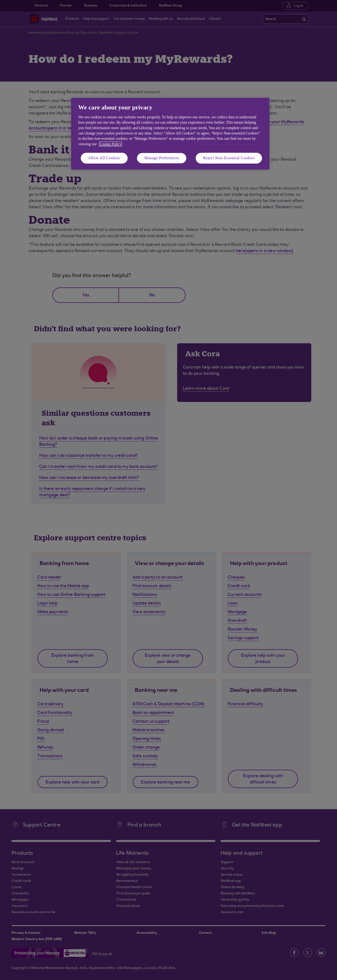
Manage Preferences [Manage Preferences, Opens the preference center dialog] (162, 158)
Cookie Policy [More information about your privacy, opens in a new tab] (110, 144)
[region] (170, 134)
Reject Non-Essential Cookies (229, 158)
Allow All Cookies (104, 158)
